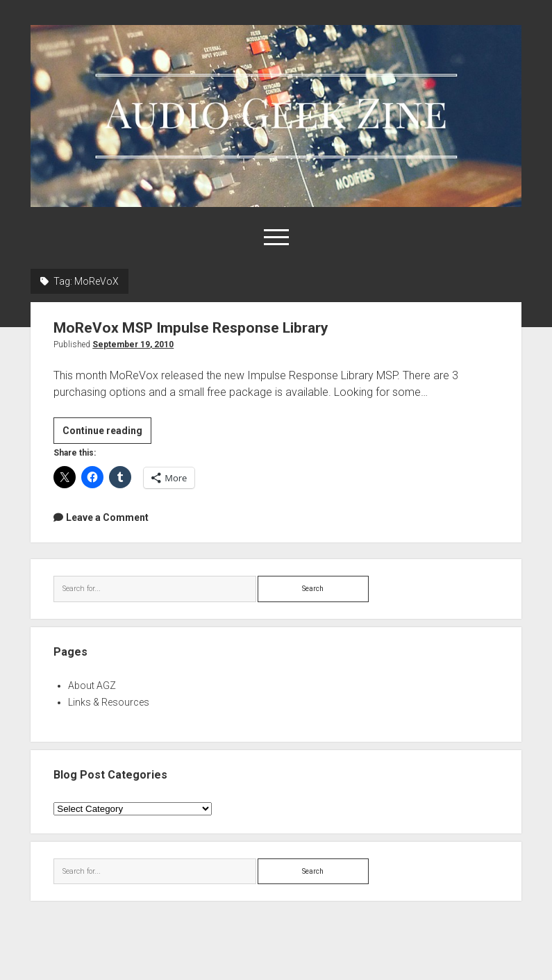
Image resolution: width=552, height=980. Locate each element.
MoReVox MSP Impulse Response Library (191, 328)
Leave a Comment (107, 517)
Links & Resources (109, 702)
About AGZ (92, 686)
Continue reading (107, 433)
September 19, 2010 (133, 344)
